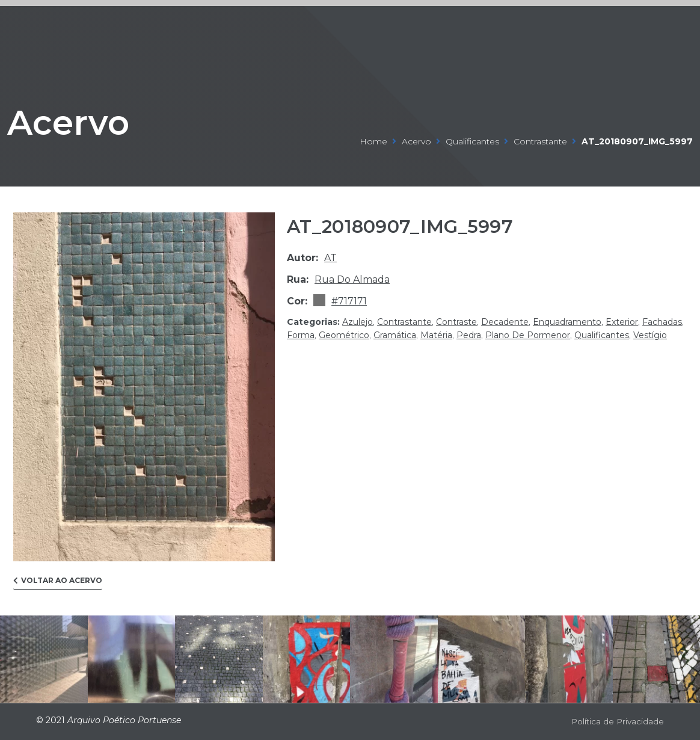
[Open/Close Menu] (653, 26)
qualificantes (472, 141)
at (330, 258)
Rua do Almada (352, 279)
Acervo (88, 119)
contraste (456, 322)
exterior (622, 322)
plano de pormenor (528, 335)
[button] (58, 583)
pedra (469, 335)
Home (373, 141)
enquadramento (567, 322)
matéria (436, 335)
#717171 (349, 301)
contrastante (540, 141)
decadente (505, 322)
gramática (395, 335)
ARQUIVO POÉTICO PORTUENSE (75, 25)
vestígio (650, 335)
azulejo (358, 322)
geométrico (344, 335)
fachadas (662, 322)
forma (301, 335)
